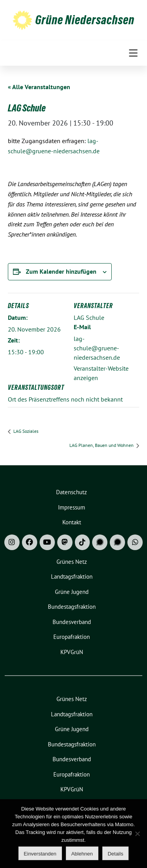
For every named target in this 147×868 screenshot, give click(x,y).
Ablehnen (82, 854)
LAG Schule (89, 317)
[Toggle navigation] (133, 53)
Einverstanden (40, 854)
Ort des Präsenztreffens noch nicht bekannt (65, 399)
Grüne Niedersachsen (85, 20)
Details (116, 854)
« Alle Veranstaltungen (39, 87)
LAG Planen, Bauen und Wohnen (102, 445)
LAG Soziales (25, 431)
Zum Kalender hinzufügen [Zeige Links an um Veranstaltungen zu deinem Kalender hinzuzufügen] (61, 271)
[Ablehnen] (137, 834)
